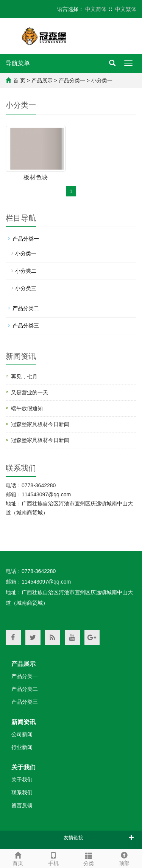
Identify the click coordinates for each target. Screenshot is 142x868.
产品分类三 (26, 326)
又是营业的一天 (30, 392)
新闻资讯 (23, 722)
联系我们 (22, 792)
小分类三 (26, 288)
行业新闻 (22, 747)
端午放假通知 (27, 408)
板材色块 (36, 177)
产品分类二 (26, 308)
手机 (53, 858)
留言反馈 (22, 805)
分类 (89, 858)
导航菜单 (18, 63)
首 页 (19, 80)
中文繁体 (126, 9)
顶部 (124, 858)
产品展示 (42, 80)
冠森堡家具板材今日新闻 (40, 424)
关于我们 (23, 767)
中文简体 (96, 9)
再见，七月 (24, 377)
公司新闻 (22, 734)
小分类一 (102, 80)
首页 (18, 858)
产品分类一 (72, 80)
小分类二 (26, 271)
